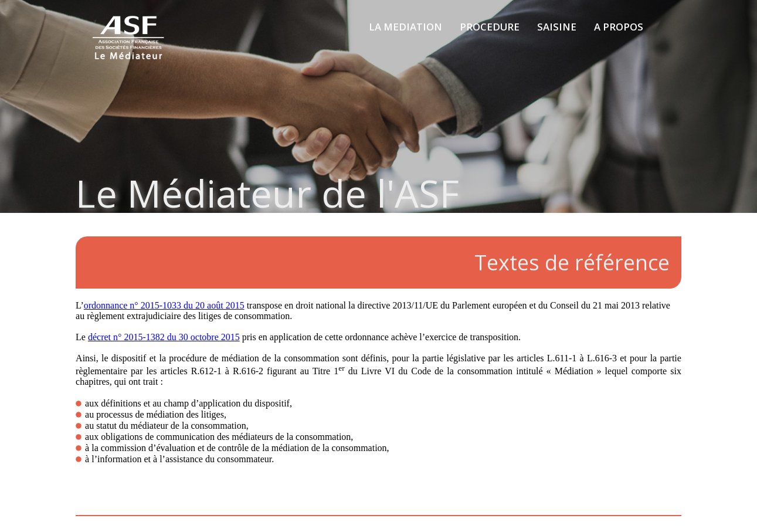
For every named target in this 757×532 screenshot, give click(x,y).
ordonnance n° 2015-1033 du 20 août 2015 (164, 305)
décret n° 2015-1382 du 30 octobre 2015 (164, 337)
